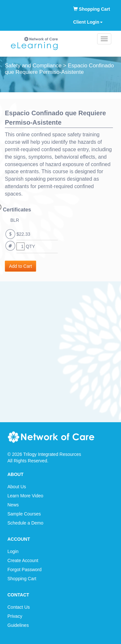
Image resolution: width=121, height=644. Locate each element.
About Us (17, 487)
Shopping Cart (92, 9)
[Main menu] (104, 39)
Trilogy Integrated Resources (52, 454)
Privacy (15, 616)
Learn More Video (25, 496)
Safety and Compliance (33, 66)
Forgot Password (25, 570)
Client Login (88, 22)
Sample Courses (24, 514)
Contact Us (19, 607)
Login (13, 551)
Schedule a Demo (25, 523)
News (13, 505)
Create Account (23, 560)
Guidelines (18, 625)
